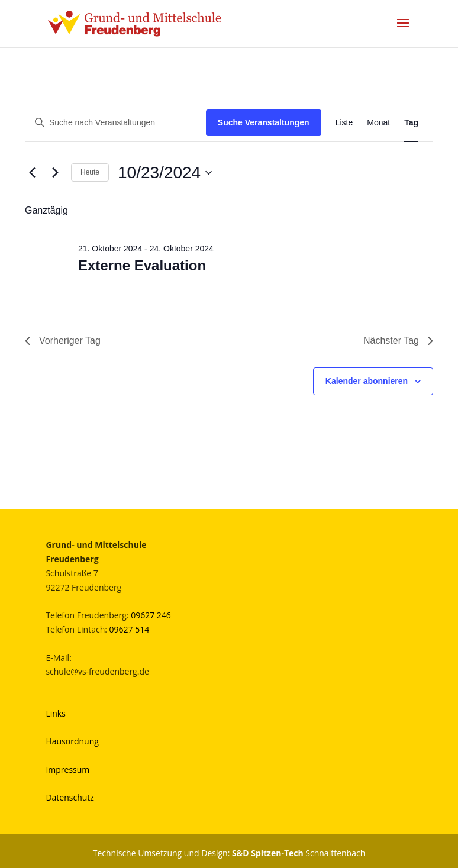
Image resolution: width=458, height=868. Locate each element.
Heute (90, 172)
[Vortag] (32, 173)
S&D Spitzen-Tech (268, 853)
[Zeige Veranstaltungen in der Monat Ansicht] (378, 123)
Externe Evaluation (142, 265)
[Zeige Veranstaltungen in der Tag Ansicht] (411, 123)
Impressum (67, 769)
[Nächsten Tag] (55, 173)
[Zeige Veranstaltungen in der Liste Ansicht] (344, 123)
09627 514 (130, 629)
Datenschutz (70, 797)
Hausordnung (72, 741)
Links (55, 713)
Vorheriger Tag (63, 341)
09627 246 (151, 615)
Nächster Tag (398, 341)
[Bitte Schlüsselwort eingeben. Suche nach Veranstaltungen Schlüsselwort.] (116, 123)
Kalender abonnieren (367, 381)
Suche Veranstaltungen (264, 122)
